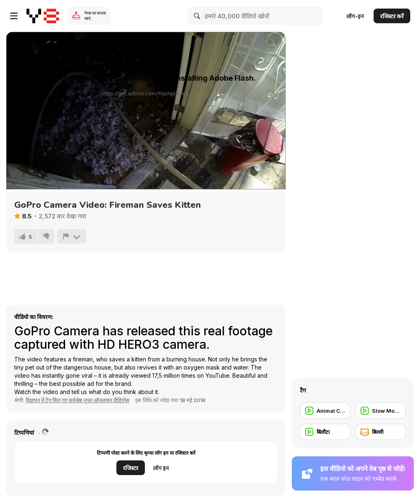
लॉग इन (161, 468)
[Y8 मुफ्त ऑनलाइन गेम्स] (43, 16)
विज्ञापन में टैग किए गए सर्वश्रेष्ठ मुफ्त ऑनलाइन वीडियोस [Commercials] (78, 400)
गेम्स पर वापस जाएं (95, 16)
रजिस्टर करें (392, 16)
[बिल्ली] (381, 432)
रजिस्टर (131, 468)
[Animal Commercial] (325, 411)
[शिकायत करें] (72, 236)
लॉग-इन (355, 16)
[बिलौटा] (325, 432)
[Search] (197, 16)
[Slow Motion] (381, 411)
